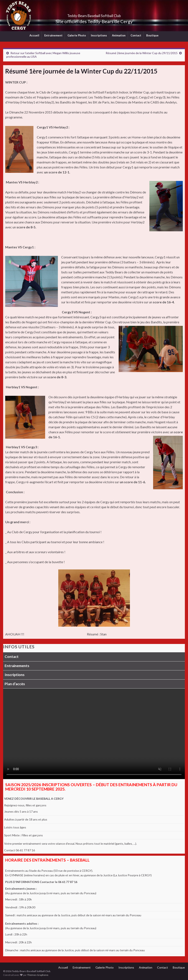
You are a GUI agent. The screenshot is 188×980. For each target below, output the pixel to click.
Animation (119, 35)
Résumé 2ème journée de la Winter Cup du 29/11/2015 (142, 53)
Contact (136, 35)
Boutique (152, 35)
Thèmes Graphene (38, 975)
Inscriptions (99, 35)
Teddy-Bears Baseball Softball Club (94, 14)
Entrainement (53, 35)
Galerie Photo (77, 35)
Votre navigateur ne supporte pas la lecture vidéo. (94, 734)
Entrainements (17, 666)
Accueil (34, 35)
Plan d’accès (15, 684)
